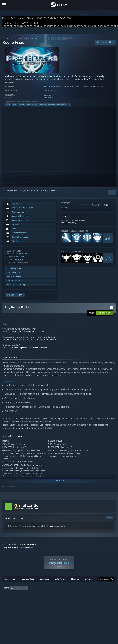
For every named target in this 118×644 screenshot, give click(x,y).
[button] (105, 315)
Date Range (60, 585)
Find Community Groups (16, 286)
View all (109, 519)
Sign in (5, 193)
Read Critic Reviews (29, 510)
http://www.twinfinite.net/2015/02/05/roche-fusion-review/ (32, 341)
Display (88, 585)
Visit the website (14, 270)
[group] (59, 596)
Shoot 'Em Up (31, 107)
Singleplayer (62, 107)
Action (8, 107)
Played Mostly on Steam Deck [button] (92, 594)
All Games (7, 40)
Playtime (75, 585)
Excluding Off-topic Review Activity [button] (47, 594)
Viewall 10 (108, 260)
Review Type (9, 585)
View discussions (13, 282)
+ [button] (69, 107)
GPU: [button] (36, 598)
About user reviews (10, 549)
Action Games (19, 40)
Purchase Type (28, 585)
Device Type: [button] (49, 598)
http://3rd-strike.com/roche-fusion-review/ (27, 333)
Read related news (14, 278)
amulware (48, 97)
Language (44, 585)
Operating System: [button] (10, 598)
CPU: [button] (26, 598)
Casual (21, 107)
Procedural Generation (47, 107)
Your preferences (27, 549)
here (51, 528)
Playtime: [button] (70, 594)
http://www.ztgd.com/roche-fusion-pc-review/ (29, 349)
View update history (14, 274)
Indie (14, 107)
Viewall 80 (108, 240)
